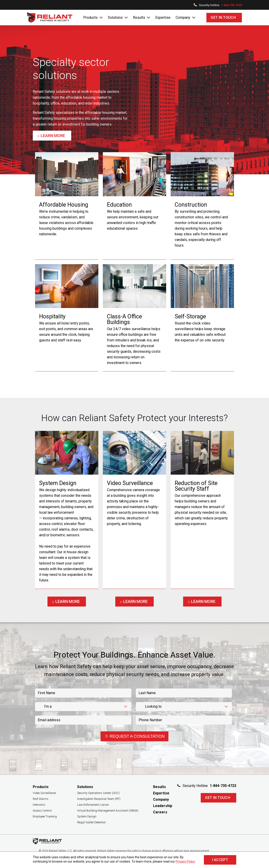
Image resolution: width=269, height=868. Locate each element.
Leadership (163, 806)
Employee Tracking (45, 816)
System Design (87, 816)
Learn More (51, 136)
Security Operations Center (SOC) (98, 793)
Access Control (42, 811)
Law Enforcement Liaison (93, 805)
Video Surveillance (44, 793)
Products (90, 17)
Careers (160, 812)
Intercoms (39, 805)
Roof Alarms (41, 799)
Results (139, 17)
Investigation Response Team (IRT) (99, 799)
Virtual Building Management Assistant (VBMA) (108, 811)
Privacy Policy (185, 861)
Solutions (115, 17)
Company (183, 17)
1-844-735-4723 (231, 5)
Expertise (163, 17)
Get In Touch (223, 17)
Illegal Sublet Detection (91, 822)
